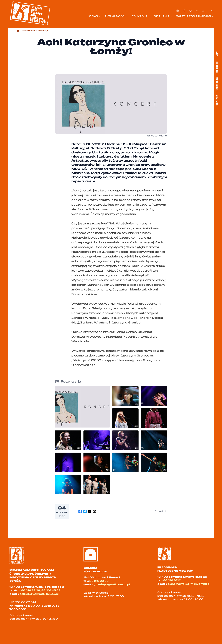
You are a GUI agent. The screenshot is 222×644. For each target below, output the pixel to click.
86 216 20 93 (99, 581)
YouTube (217, 100)
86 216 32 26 (31, 590)
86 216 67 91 (172, 580)
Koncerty (43, 31)
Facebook (217, 66)
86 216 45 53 (51, 590)
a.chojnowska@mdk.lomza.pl (189, 584)
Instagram (217, 84)
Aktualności (116, 16)
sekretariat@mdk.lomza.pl (39, 594)
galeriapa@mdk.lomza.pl (112, 584)
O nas (95, 16)
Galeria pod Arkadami (195, 16)
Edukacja (141, 16)
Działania (163, 16)
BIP (217, 53)
